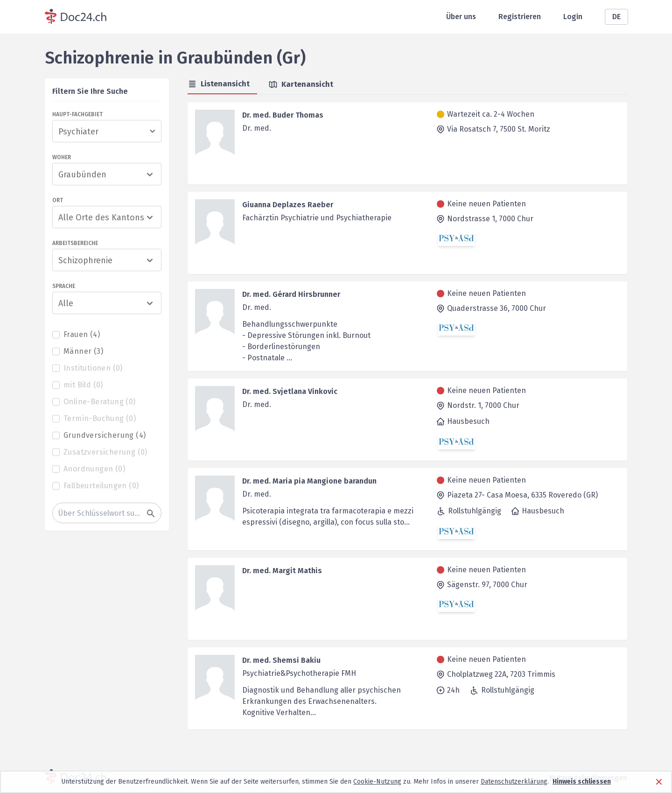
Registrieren (520, 17)
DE (616, 17)
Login (573, 17)
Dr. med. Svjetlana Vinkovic (290, 391)
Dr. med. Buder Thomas (283, 115)
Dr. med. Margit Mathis (282, 571)
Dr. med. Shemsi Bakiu (281, 660)
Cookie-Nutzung (377, 782)
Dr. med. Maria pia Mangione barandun (309, 481)
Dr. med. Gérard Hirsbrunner (291, 294)
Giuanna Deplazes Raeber (288, 205)
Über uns (461, 17)
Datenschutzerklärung (514, 782)
